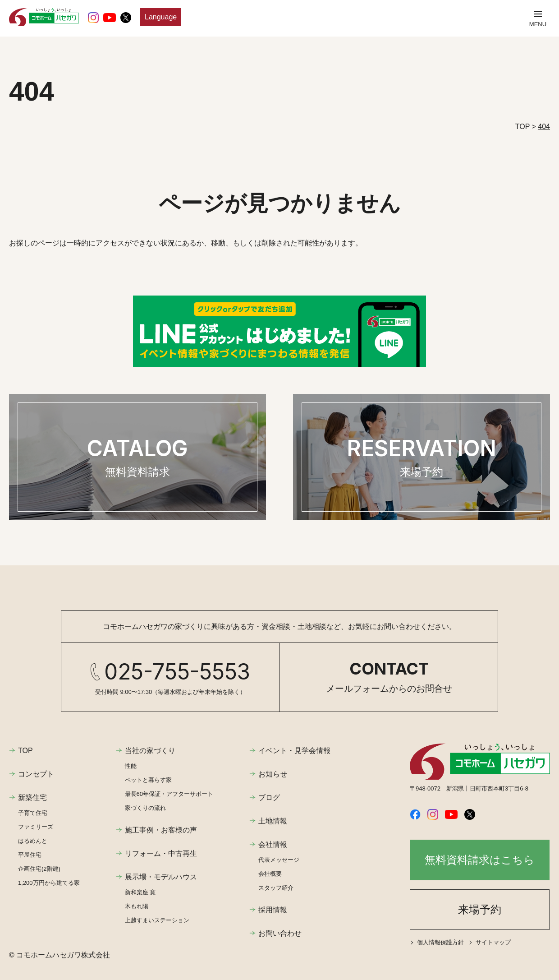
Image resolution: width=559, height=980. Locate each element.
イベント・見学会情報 (294, 751)
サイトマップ (493, 942)
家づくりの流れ (145, 808)
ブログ (269, 797)
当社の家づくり (150, 751)
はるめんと (33, 841)
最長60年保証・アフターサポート (169, 794)
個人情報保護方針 (440, 942)
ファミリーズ (36, 827)
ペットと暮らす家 (148, 780)
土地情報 (273, 821)
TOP (25, 751)
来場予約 (480, 909)
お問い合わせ (280, 933)
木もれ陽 (137, 906)
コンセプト (36, 774)
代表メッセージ (279, 860)
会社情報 (273, 844)
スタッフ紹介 (276, 888)
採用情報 (273, 910)
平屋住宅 (30, 855)
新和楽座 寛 (140, 892)
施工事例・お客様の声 (161, 830)
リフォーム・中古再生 (161, 853)
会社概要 (270, 874)
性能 (131, 766)
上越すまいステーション (157, 920)
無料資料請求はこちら (480, 860)
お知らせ (273, 774)
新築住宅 (32, 797)
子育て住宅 (33, 813)
